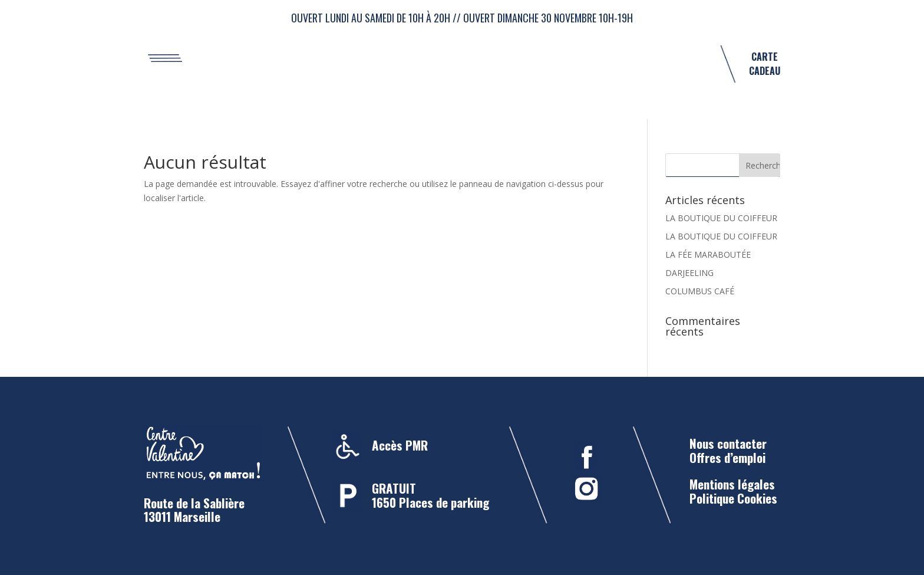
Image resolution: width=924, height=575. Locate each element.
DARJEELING (689, 273)
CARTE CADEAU (765, 64)
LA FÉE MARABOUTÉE (708, 254)
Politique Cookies (733, 498)
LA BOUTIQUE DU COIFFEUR (721, 218)
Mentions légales (732, 484)
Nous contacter (728, 443)
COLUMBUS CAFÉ (700, 291)
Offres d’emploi (727, 457)
